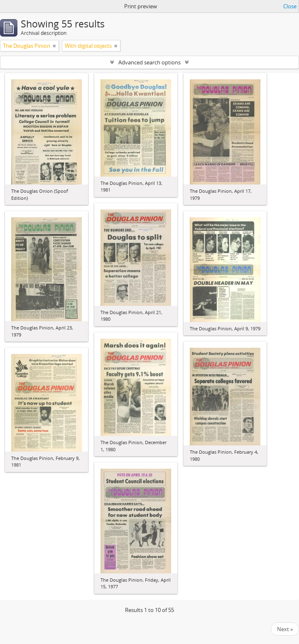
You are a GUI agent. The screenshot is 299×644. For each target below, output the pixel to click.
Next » (285, 629)
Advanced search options (149, 62)
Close (290, 6)
